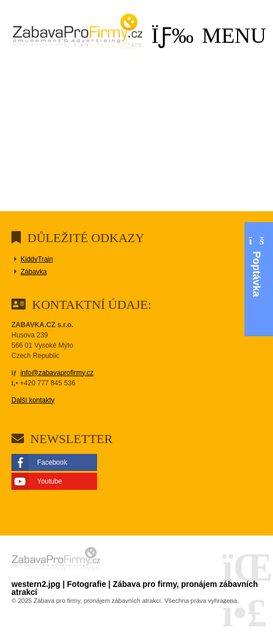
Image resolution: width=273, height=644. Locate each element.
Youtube (50, 481)
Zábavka (34, 272)
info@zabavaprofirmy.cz (57, 373)
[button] (209, 35)
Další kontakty (33, 400)
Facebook (52, 462)
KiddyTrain (37, 259)
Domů (77, 34)
